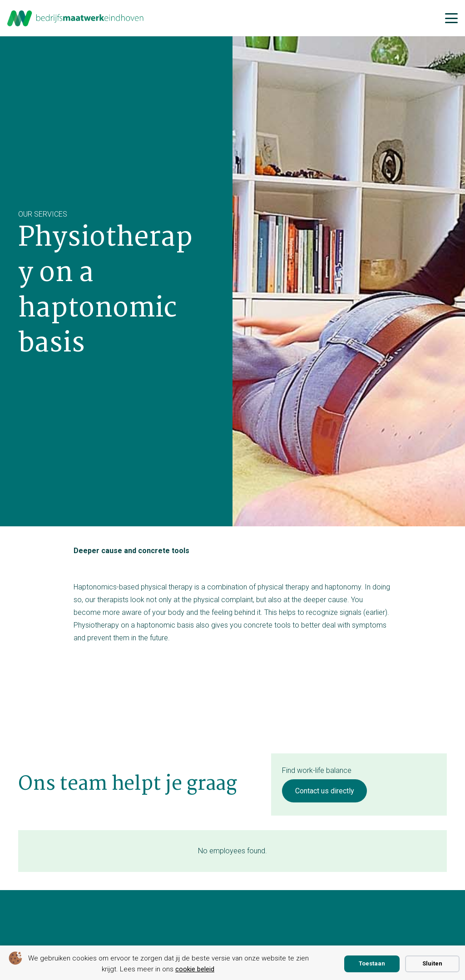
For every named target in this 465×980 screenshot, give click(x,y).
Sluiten (432, 963)
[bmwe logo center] (76, 18)
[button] (451, 18)
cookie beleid (195, 969)
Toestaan (372, 963)
